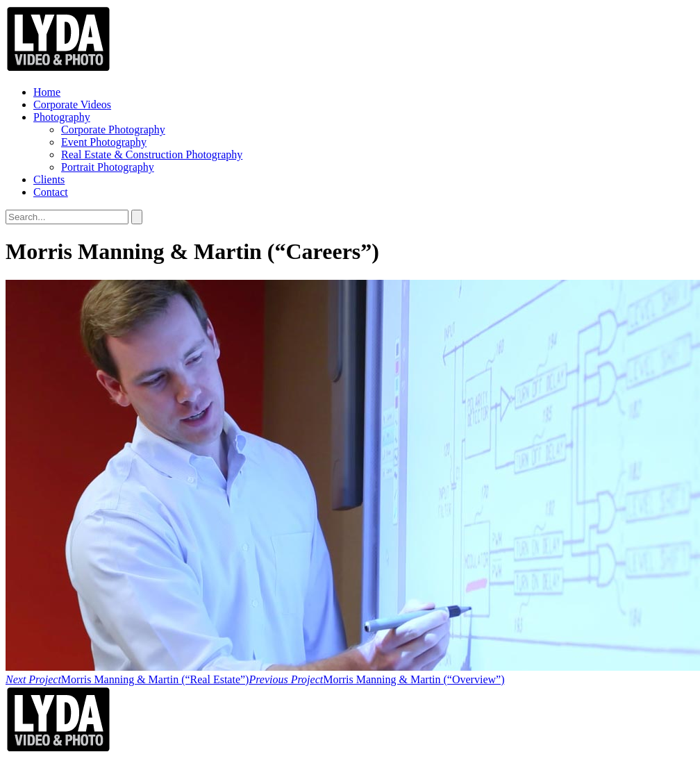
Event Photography (104, 142)
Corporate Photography (113, 129)
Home (47, 92)
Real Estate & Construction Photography (152, 154)
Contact (51, 192)
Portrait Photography (108, 167)
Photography (62, 117)
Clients (49, 179)
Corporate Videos (72, 104)
